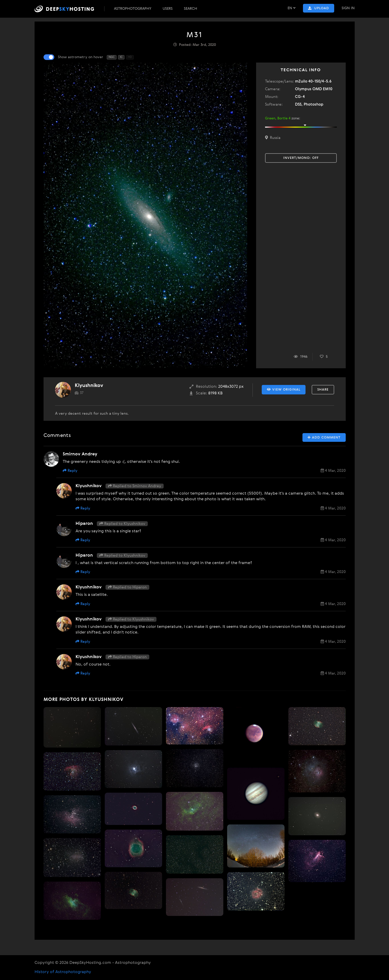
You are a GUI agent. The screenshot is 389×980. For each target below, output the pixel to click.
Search (191, 9)
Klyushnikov (89, 386)
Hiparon (84, 524)
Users (168, 9)
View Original (284, 390)
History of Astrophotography (63, 972)
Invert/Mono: (301, 158)
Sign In (348, 8)
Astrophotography (133, 9)
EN (292, 8)
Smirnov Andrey (80, 454)
